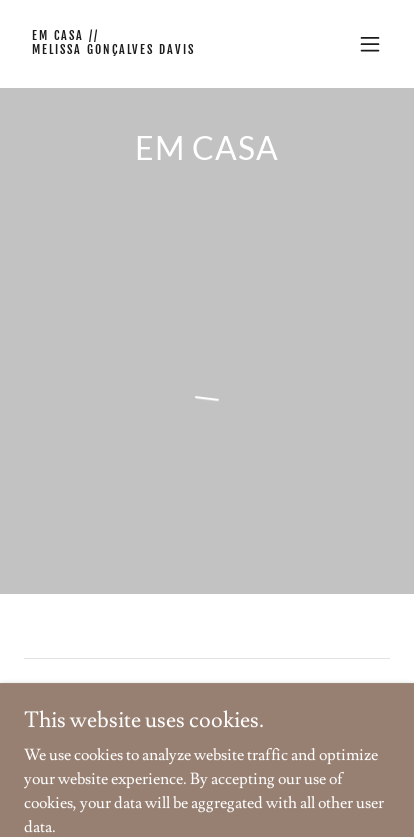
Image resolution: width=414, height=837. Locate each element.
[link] (152, 49)
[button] (370, 44)
